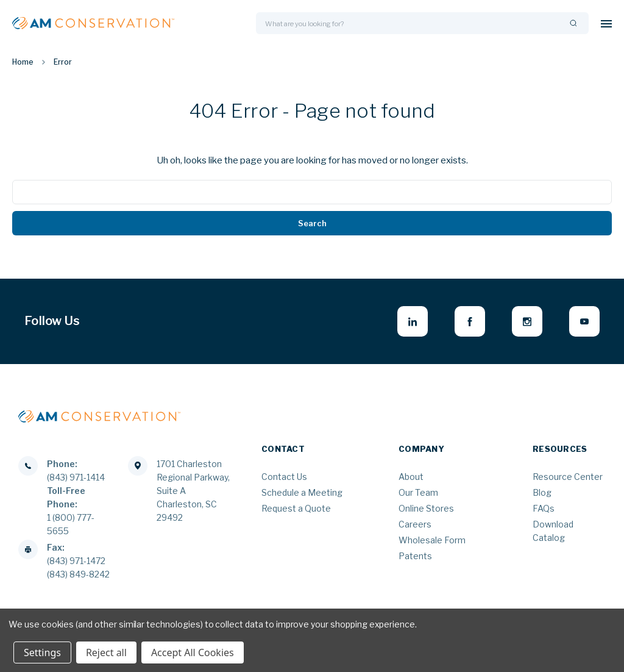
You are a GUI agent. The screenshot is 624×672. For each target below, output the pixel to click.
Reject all (106, 652)
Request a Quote (296, 508)
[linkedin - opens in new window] (413, 321)
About (411, 477)
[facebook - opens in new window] (470, 321)
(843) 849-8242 (78, 574)
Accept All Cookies (193, 652)
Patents (415, 556)
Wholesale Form (432, 540)
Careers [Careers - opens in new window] (415, 524)
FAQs (544, 508)
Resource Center (568, 477)
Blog (542, 492)
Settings (42, 652)
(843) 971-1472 (76, 561)
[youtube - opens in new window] (584, 321)
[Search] (573, 23)
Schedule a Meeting (302, 492)
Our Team (418, 492)
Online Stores (426, 508)
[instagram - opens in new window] (527, 321)
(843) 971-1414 (76, 477)
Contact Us (284, 477)
